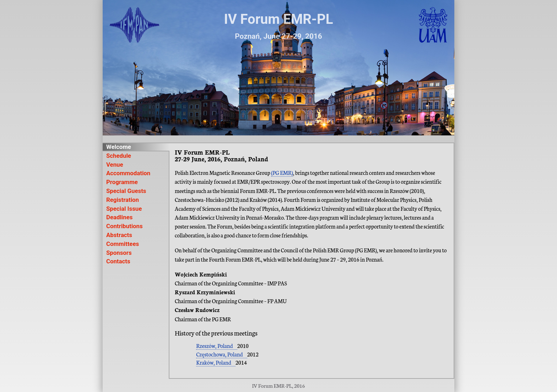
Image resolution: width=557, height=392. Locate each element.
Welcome (119, 147)
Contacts (118, 261)
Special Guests (126, 191)
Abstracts (119, 235)
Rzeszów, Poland (214, 346)
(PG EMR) (282, 173)
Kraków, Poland (214, 362)
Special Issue (124, 209)
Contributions (125, 226)
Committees (123, 244)
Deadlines (119, 217)
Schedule (119, 156)
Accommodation (128, 173)
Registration (123, 200)
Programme (122, 182)
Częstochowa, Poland (219, 354)
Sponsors (119, 253)
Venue (115, 165)
